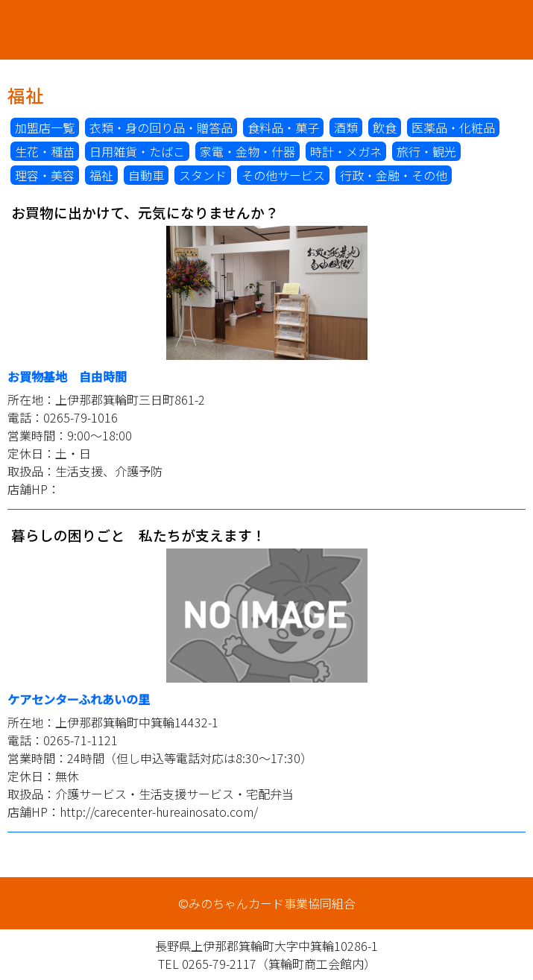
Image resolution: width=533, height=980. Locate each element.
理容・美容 (45, 175)
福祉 (101, 175)
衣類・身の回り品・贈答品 (161, 127)
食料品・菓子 (283, 127)
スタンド (203, 175)
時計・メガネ (346, 151)
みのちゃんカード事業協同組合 (266, 30)
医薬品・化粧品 (453, 127)
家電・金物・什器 (247, 151)
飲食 (385, 127)
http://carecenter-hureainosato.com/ (159, 812)
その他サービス (283, 175)
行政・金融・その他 (394, 175)
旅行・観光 (426, 151)
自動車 (146, 175)
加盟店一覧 (45, 127)
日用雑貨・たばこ (137, 151)
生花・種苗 (45, 151)
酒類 (346, 127)
